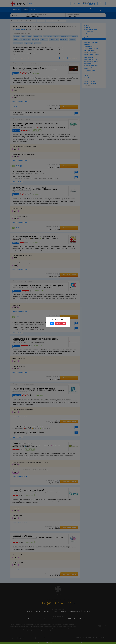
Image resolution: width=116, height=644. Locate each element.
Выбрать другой (60, 323)
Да (52, 323)
